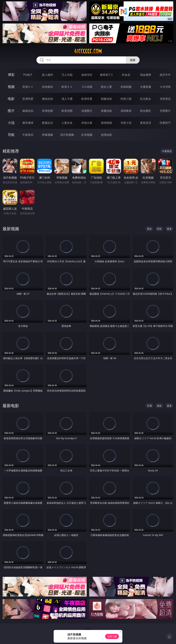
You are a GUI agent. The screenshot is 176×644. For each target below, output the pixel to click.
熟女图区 (146, 111)
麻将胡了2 (106, 75)
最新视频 (11, 229)
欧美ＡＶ (67, 87)
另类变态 (165, 99)
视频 (11, 87)
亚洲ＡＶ (28, 87)
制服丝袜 (106, 99)
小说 (11, 123)
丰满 (149, 406)
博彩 (11, 75)
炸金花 (126, 75)
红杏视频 (87, 135)
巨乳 (159, 229)
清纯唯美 (126, 111)
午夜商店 (28, 135)
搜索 (133, 60)
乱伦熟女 (146, 99)
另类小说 (126, 123)
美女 (149, 229)
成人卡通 (67, 99)
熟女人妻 (106, 87)
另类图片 (165, 111)
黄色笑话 (146, 123)
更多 (169, 229)
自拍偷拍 (47, 87)
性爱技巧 (165, 123)
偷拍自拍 (47, 99)
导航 (11, 135)
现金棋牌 (146, 75)
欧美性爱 (87, 99)
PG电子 (28, 75)
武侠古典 (87, 123)
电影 (11, 99)
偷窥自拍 (28, 111)
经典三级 (126, 99)
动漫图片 (87, 111)
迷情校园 (106, 123)
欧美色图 (67, 111)
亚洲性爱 (28, 99)
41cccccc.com (88, 51)
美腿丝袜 (106, 111)
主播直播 (146, 87)
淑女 (159, 406)
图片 (11, 111)
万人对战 (67, 75)
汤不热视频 (67, 135)
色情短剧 (106, 135)
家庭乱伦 (47, 123)
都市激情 (28, 123)
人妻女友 (67, 123)
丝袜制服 (126, 87)
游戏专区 (87, 75)
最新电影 (11, 405)
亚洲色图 (47, 111)
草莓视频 (47, 135)
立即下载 (112, 636)
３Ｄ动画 (87, 87)
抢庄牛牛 (165, 75)
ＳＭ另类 (165, 87)
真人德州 (47, 75)
